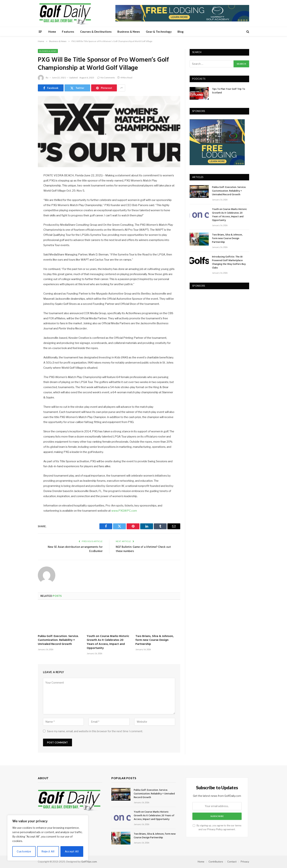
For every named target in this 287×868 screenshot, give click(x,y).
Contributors (216, 862)
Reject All (48, 851)
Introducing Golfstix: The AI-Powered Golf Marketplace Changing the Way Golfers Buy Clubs (229, 262)
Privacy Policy (215, 829)
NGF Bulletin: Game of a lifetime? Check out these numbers (143, 549)
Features (68, 32)
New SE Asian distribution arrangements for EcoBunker (75, 549)
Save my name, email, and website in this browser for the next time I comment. (95, 731)
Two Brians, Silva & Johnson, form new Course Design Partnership (155, 640)
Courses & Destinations (96, 32)
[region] (48, 838)
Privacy (245, 862)
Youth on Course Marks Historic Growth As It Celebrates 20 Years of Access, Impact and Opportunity (108, 642)
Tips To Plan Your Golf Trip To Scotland (229, 91)
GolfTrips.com (89, 862)
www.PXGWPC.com (124, 511)
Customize (24, 851)
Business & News (129, 32)
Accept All (72, 851)
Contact (232, 862)
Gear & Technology (159, 32)
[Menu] (40, 31)
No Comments (106, 78)
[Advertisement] (217, 317)
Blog (181, 32)
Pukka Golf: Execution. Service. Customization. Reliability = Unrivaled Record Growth (58, 640)
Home (52, 32)
